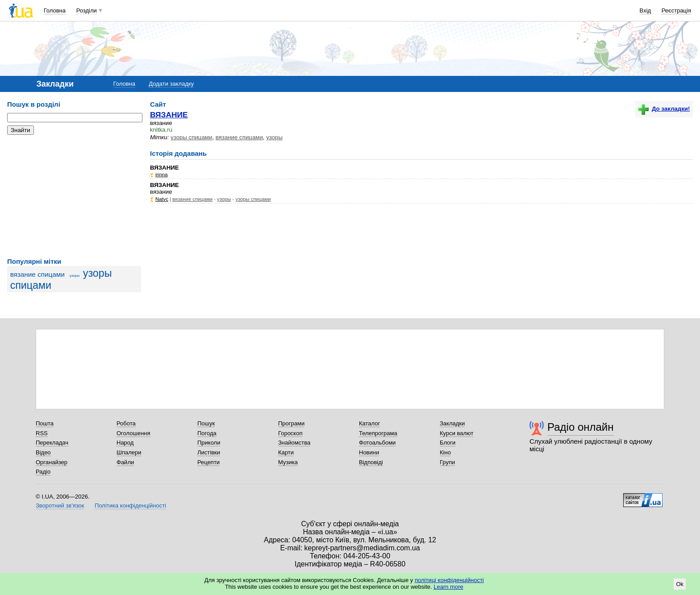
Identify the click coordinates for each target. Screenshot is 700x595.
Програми (291, 423)
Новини (369, 452)
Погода (207, 433)
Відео (43, 452)
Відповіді (371, 462)
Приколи (209, 443)
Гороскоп (290, 433)
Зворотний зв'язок (60, 506)
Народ (125, 443)
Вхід (646, 10)
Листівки (209, 452)
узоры (75, 276)
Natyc (162, 199)
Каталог (369, 423)
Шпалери (129, 452)
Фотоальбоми (377, 443)
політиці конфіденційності (449, 580)
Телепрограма (378, 433)
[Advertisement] (74, 196)
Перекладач (52, 443)
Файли (125, 462)
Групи (447, 462)
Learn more (448, 587)
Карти (286, 452)
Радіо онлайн (581, 427)
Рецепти (208, 462)
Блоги (448, 443)
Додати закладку (171, 84)
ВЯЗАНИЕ (169, 115)
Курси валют (457, 433)
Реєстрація (676, 10)
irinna (162, 175)
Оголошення (133, 433)
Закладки (452, 423)
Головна (55, 10)
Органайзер (52, 462)
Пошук (206, 423)
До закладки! (664, 109)
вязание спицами (37, 274)
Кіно (445, 452)
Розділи (87, 10)
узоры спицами (191, 137)
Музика (288, 462)
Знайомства (294, 443)
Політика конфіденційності (130, 506)
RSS (42, 433)
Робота (126, 423)
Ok (680, 584)
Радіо (43, 472)
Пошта (45, 423)
